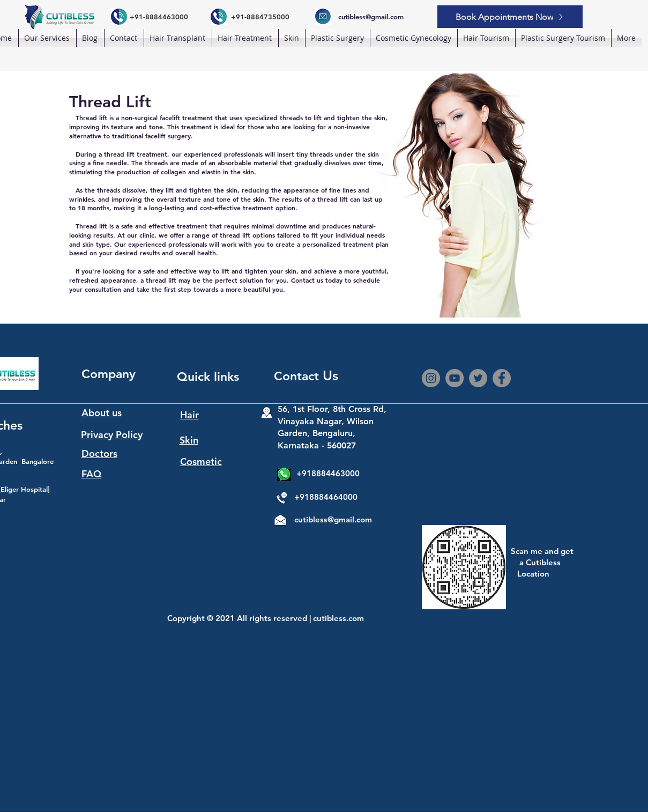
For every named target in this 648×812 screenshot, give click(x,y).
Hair (189, 415)
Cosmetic (201, 462)
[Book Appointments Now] (510, 17)
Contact (298, 376)
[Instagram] (431, 378)
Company (109, 374)
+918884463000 (328, 473)
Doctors (99, 453)
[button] (178, 38)
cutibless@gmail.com (333, 519)
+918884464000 (326, 497)
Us (330, 375)
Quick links (208, 377)
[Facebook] (502, 378)
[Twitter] (478, 378)
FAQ (91, 474)
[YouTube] (455, 378)
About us (102, 413)
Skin (189, 440)
